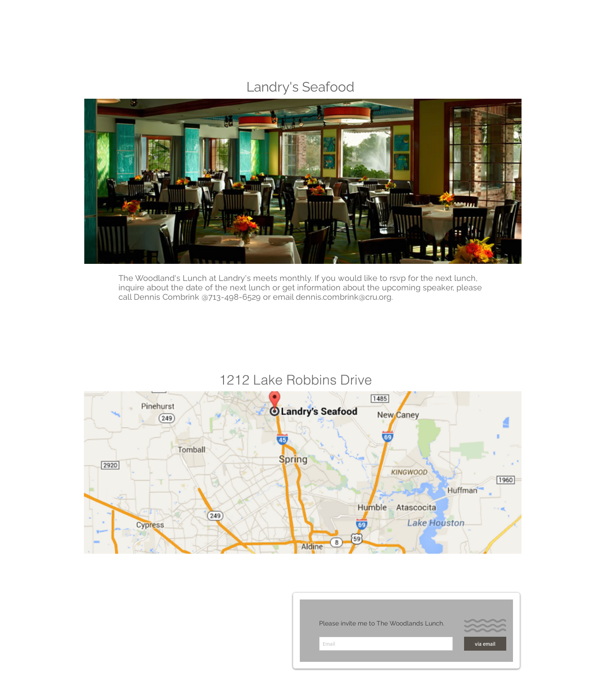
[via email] (485, 644)
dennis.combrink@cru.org (344, 297)
